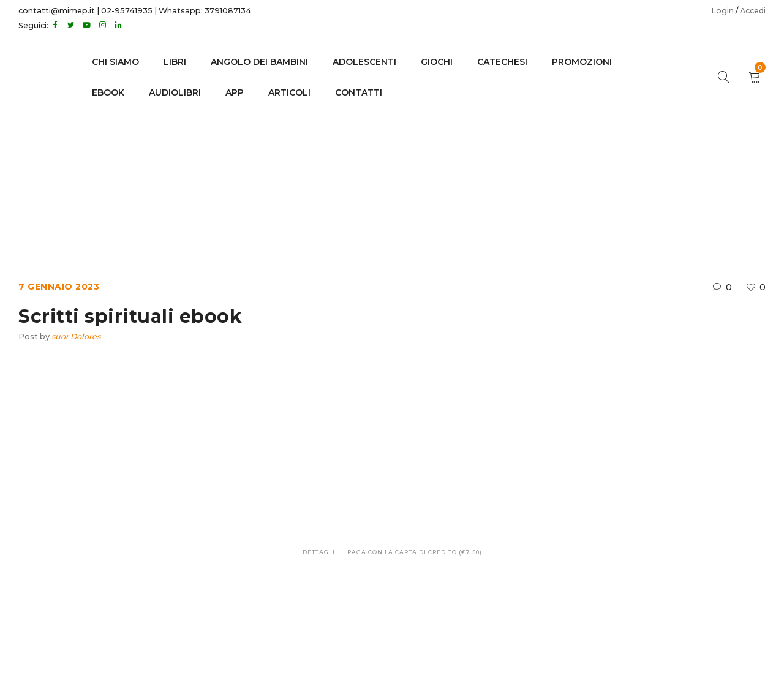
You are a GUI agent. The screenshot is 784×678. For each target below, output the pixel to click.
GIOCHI (437, 62)
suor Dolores (76, 337)
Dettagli (319, 552)
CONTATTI (359, 92)
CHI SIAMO (115, 62)
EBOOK (108, 92)
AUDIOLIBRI (175, 92)
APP (235, 92)
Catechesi (502, 62)
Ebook (357, 178)
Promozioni (582, 62)
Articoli (289, 92)
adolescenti (364, 62)
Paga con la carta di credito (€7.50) (415, 552)
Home (313, 178)
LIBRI (175, 62)
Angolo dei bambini (259, 62)
